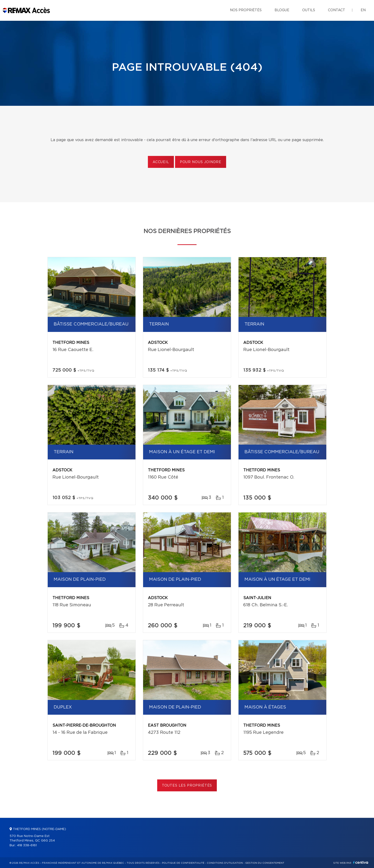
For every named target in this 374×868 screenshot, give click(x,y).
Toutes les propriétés (187, 786)
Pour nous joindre (201, 162)
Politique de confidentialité (183, 863)
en (363, 10)
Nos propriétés (246, 10)
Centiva (361, 862)
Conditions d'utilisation (225, 863)
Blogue (282, 10)
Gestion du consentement (265, 863)
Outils (309, 10)
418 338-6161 (27, 845)
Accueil (161, 162)
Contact (337, 10)
